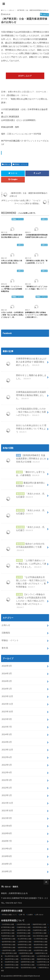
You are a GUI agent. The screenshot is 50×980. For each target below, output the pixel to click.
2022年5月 (7, 765)
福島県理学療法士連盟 (24, 930)
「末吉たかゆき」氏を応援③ (23, 496)
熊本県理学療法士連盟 (28, 965)
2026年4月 (7, 666)
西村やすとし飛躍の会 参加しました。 (24, 378)
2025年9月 (7, 719)
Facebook (7, 333)
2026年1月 (7, 689)
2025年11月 (7, 704)
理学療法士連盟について (9, 915)
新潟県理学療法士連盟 (9, 939)
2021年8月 (7, 826)
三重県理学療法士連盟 (9, 947)
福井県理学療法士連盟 (9, 942)
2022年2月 (7, 788)
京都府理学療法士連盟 (41, 947)
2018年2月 (7, 871)
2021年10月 (7, 810)
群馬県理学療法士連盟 (24, 933)
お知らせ (7, 164)
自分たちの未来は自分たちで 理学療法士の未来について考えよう (24, 430)
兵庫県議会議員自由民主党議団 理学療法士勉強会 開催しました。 (24, 396)
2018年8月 (7, 856)
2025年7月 (7, 727)
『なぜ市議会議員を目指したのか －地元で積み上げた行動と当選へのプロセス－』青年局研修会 (24, 582)
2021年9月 (7, 818)
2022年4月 (7, 772)
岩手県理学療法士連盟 (8, 927)
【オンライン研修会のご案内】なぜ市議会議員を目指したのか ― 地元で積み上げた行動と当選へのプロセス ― (24, 601)
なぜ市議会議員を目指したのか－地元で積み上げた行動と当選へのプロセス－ (24, 413)
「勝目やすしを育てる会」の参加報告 (23, 474)
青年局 (5, 648)
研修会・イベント (21, 164)
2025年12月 (7, 696)
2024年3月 (7, 734)
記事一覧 (22, 915)
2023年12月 (7, 749)
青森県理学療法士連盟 (39, 924)
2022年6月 (7, 757)
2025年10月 (7, 711)
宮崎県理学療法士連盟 (12, 968)
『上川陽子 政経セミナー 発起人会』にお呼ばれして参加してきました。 (24, 565)
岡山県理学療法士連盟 (12, 956)
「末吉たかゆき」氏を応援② (23, 513)
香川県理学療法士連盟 (28, 959)
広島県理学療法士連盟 (28, 956)
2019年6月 (7, 848)
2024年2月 (7, 742)
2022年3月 (7, 780)
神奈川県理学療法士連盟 (40, 936)
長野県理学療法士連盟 (41, 942)
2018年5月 (7, 864)
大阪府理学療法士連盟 (9, 950)
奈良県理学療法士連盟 (41, 950)
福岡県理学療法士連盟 (28, 962)
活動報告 (6, 633)
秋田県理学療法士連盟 (40, 927)
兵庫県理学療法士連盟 (25, 4)
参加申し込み (24, 76)
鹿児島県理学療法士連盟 (28, 968)
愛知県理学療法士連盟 (41, 945)
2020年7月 (7, 841)
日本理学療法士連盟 (8, 924)
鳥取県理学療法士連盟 (26, 953)
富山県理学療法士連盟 (25, 939)
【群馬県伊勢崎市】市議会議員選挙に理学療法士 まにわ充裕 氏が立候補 (24, 460)
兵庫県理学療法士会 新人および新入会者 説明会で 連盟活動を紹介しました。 (24, 363)
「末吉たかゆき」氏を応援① (23, 530)
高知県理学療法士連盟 (12, 962)
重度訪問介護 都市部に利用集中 (23, 484)
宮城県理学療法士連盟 (24, 927)
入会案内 (30, 915)
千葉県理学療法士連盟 (8, 936)
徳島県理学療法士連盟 (12, 959)
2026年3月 (7, 673)
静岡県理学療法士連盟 (25, 945)
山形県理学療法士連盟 (8, 930)
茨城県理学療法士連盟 (40, 930)
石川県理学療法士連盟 (41, 939)
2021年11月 (7, 803)
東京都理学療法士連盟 (24, 936)
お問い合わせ (39, 915)
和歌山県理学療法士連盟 (9, 953)
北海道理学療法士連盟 (23, 924)
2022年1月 (7, 795)
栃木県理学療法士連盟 (8, 933)
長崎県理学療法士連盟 (12, 965)
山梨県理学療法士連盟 (25, 942)
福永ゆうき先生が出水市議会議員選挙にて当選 (23, 548)
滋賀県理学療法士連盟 (25, 947)
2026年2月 (7, 681)
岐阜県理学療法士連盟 (9, 945)
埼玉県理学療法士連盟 (40, 933)
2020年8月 (7, 833)
